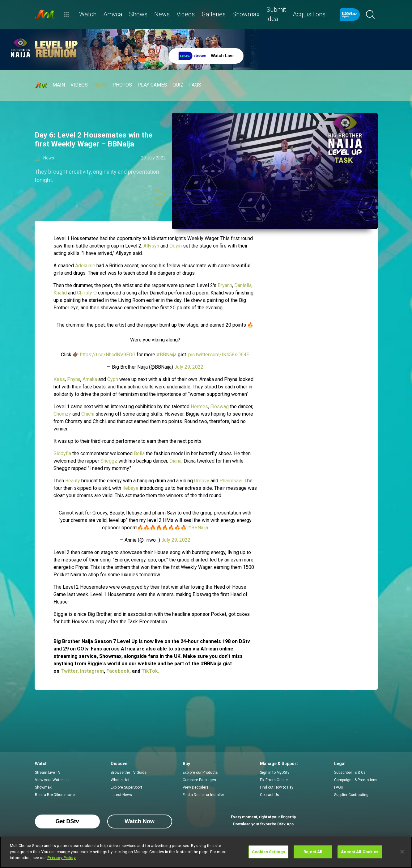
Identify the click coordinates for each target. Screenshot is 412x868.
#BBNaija (166, 355)
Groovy (202, 481)
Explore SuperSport (126, 787)
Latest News (121, 795)
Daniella (243, 285)
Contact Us (270, 795)
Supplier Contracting (351, 795)
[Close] (402, 852)
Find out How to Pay (277, 787)
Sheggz (109, 461)
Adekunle (86, 266)
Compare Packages (199, 780)
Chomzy (62, 414)
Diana (175, 461)
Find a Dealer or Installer (203, 795)
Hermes (199, 406)
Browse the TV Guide (129, 773)
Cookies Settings (268, 852)
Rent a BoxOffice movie (55, 795)
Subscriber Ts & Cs (350, 773)
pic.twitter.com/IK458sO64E (219, 355)
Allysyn (151, 246)
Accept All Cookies (360, 852)
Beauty (73, 481)
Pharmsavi (231, 481)
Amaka (90, 379)
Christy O (87, 293)
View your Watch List (53, 780)
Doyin (176, 246)
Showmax (43, 787)
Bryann (225, 285)
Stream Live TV (48, 773)
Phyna (74, 379)
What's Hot (120, 780)
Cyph (113, 379)
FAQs (339, 787)
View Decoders (196, 787)
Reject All (313, 852)
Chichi (88, 414)
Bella (140, 453)
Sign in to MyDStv (275, 773)
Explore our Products (200, 773)
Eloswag (219, 406)
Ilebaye (130, 488)
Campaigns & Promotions (356, 780)
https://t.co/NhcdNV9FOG (108, 355)
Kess (59, 379)
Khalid (60, 293)
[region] (206, 852)
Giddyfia (62, 453)
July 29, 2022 (189, 367)
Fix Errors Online (274, 780)
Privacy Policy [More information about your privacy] (62, 858)
